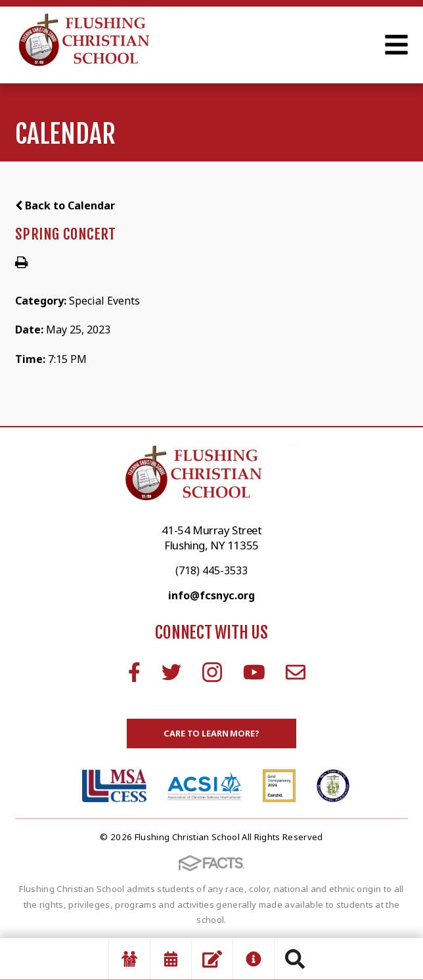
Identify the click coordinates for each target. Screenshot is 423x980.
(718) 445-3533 (212, 570)
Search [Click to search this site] (295, 959)
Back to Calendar (65, 205)
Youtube (254, 672)
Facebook (134, 672)
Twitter (171, 672)
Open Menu (396, 45)
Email (296, 672)
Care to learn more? (212, 733)
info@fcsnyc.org (212, 595)
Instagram (212, 672)
